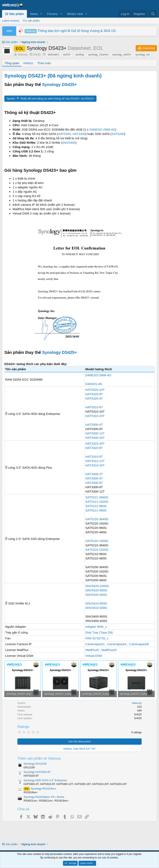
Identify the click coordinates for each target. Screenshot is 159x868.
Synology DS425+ (59, 85)
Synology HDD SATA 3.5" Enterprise (45, 780)
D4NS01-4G (94, 384)
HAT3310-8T (94, 457)
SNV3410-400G (96, 608)
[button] (41, 14)
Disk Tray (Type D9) (99, 632)
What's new (75, 14)
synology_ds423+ (122, 55)
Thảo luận (44, 63)
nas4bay (80, 55)
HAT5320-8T (94, 394)
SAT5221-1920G (97, 502)
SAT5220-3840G (97, 519)
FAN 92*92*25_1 (97, 638)
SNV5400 (69, 143)
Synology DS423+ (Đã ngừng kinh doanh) (53, 76)
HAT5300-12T (95, 433)
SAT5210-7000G (97, 541)
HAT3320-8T (94, 448)
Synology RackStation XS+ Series (44, 797)
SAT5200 (118, 134)
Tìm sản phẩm (31, 21)
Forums (52, 14)
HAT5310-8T (94, 407)
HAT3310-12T (95, 461)
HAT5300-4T (94, 425)
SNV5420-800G (96, 590)
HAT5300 (64, 134)
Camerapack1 (95, 644)
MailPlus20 (109, 650)
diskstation (54, 55)
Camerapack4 (117, 644)
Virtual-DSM (94, 656)
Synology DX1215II (35, 764)
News (34, 14)
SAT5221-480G (96, 510)
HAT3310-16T (95, 465)
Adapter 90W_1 (96, 627)
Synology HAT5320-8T (37, 772)
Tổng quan (12, 63)
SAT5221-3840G (97, 497)
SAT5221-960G (96, 506)
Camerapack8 (139, 644)
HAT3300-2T (94, 474)
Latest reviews (11, 21)
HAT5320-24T (95, 390)
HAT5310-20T (95, 416)
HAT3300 (79, 134)
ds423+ (67, 55)
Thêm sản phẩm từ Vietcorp (39, 758)
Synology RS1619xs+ (40, 789)
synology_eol (142, 55)
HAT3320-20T (95, 443)
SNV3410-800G (96, 603)
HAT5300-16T (95, 438)
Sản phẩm (14, 14)
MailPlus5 (92, 650)
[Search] (153, 14)
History (28, 63)
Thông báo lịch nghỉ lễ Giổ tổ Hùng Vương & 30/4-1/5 (70, 31)
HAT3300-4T (94, 478)
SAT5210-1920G (97, 550)
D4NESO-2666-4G (102, 129)
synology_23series (98, 55)
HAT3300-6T (94, 483)
